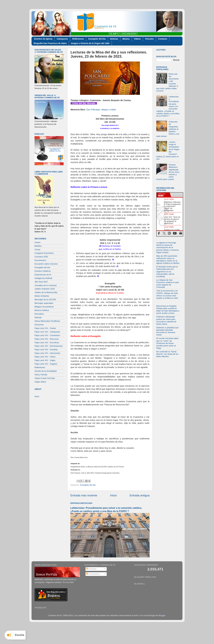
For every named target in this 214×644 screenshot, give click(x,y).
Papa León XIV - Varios (45, 357)
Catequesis (62, 39)
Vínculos (149, 39)
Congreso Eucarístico (44, 253)
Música (126, 39)
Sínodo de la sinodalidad (46, 371)
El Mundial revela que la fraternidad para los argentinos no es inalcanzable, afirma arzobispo (167, 272)
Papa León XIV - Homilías (46, 350)
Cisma (37, 250)
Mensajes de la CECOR (45, 300)
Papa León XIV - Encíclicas (47, 343)
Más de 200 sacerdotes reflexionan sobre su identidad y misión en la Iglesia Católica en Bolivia (168, 260)
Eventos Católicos (43, 271)
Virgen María (40, 382)
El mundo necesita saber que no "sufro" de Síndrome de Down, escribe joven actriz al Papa (167, 343)
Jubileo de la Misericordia (46, 292)
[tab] (163, 195)
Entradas (91, 569)
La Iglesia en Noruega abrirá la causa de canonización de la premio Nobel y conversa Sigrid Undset (167, 248)
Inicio (113, 495)
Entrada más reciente (84, 495)
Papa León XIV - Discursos (47, 339)
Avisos (38, 242)
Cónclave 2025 (41, 257)
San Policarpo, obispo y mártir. (101, 110)
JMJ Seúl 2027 (41, 282)
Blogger (162, 615)
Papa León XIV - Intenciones (47, 353)
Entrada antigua (140, 495)
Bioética (38, 246)
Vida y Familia (41, 375)
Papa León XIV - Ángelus (46, 364)
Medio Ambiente (42, 296)
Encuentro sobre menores (46, 264)
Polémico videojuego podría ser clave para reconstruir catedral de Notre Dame (166, 320)
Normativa (39, 314)
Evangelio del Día (97, 39)
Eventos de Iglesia (43, 39)
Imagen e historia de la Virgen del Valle (90, 43)
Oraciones (39, 325)
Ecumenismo (40, 260)
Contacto (163, 39)
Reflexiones (78, 39)
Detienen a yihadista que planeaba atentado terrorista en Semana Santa (167, 331)
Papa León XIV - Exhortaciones (49, 346)
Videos (137, 39)
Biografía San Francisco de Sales (50, 43)
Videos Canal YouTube (45, 378)
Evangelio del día (88, 485)
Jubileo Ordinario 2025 (45, 289)
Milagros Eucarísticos (44, 307)
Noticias (114, 39)
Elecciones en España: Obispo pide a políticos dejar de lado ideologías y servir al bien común (168, 310)
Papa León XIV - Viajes (45, 360)
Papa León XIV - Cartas (45, 328)
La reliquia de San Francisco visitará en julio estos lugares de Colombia (168, 284)
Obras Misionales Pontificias (47, 321)
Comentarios (93, 574)
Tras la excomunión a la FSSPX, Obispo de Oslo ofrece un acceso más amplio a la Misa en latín (167, 294)
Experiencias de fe (43, 275)
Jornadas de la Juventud (46, 285)
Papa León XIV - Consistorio (47, 335)
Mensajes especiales (44, 303)
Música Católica (42, 310)
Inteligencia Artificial (43, 278)
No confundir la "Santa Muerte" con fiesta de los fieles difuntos (167, 354)
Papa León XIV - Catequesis (47, 332)
